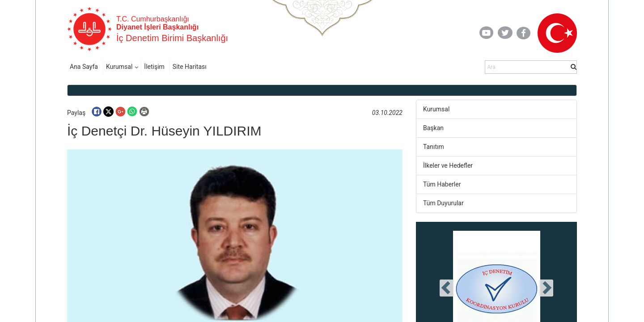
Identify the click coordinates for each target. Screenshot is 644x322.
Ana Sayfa (84, 67)
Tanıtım (434, 147)
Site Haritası (190, 67)
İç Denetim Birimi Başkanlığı (172, 38)
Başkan (433, 128)
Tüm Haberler (442, 184)
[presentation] (447, 288)
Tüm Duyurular (443, 203)
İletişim (154, 67)
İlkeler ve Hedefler (448, 165)
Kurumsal (119, 67)
